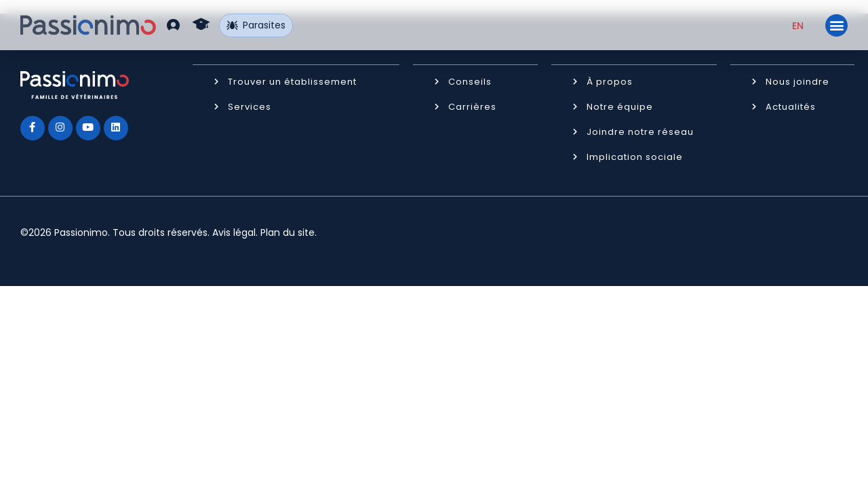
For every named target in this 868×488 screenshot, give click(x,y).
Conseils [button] (470, 81)
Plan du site (288, 232)
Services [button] (250, 106)
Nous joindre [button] (797, 81)
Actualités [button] (791, 106)
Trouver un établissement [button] (292, 81)
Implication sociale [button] (635, 156)
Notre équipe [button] (620, 106)
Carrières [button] (472, 106)
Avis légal (234, 232)
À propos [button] (610, 81)
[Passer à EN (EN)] (798, 26)
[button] (173, 25)
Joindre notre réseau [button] (640, 131)
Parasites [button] (257, 25)
